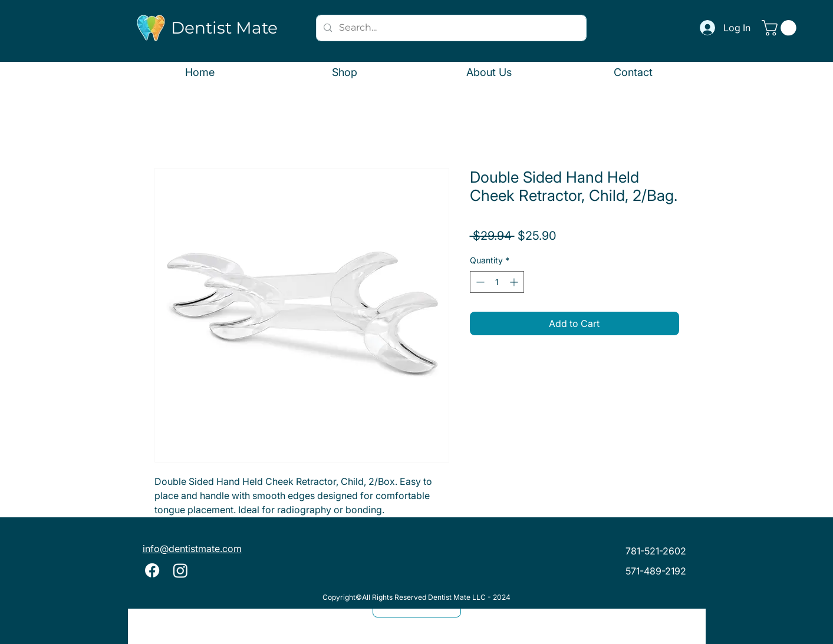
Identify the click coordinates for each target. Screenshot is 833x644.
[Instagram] (180, 570)
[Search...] (450, 28)
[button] (781, 28)
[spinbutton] (497, 282)
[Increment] (515, 282)
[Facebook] (152, 570)
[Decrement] (479, 282)
